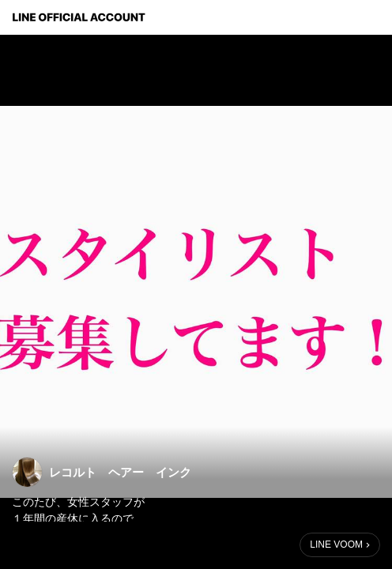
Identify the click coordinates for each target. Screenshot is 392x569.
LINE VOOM (336, 545)
